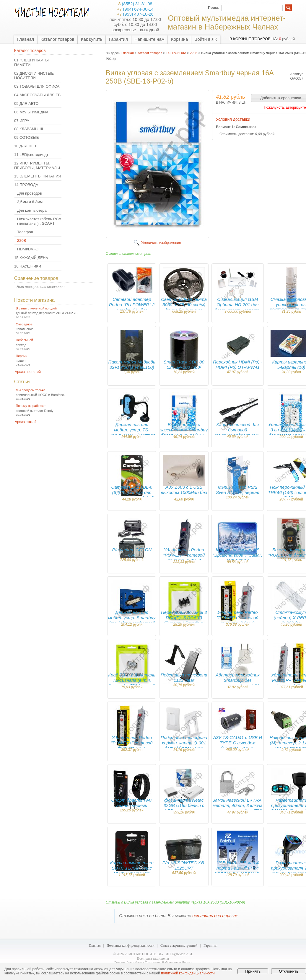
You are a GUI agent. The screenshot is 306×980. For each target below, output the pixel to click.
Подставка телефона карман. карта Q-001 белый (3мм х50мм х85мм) (184, 745)
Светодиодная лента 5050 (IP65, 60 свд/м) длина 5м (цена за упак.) (184, 307)
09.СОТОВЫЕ (27, 137)
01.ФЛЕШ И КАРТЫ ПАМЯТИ (31, 62)
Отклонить (289, 971)
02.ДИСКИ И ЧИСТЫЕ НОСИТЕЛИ (34, 76)
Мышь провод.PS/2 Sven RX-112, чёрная (238, 490)
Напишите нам (149, 39)
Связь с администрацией (179, 945)
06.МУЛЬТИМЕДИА (31, 112)
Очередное (24, 324)
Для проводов (30, 193)
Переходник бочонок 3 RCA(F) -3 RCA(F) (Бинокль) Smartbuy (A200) (184, 620)
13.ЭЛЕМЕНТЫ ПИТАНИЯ (38, 176)
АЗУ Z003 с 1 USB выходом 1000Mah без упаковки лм (184, 492)
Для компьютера (32, 210)
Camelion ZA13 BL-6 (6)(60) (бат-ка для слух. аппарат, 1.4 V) (132, 492)
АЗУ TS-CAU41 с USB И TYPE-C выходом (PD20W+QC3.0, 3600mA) (238, 745)
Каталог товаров (57, 39)
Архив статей (26, 422)
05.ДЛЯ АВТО (26, 103)
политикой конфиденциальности (188, 973)
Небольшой (25, 340)
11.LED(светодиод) (31, 155)
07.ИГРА (22, 121)
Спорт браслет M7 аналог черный (132, 803)
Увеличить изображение (161, 243)
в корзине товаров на (253, 39)
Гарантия (118, 39)
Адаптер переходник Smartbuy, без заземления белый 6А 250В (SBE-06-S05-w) (237, 683)
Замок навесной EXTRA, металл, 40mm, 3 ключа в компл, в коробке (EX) (237, 805)
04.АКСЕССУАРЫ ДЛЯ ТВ (37, 95)
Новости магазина (34, 300)
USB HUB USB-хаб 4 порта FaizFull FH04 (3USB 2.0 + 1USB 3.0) (238, 868)
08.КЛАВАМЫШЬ (29, 129)
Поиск (213, 8)
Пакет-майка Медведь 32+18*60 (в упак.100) (132, 365)
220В (22, 240)
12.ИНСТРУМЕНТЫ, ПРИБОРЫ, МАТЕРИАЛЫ (37, 165)
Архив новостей (28, 372)
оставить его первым (215, 916)
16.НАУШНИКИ (28, 266)
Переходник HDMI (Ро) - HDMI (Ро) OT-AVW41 (238, 365)
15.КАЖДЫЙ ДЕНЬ (31, 258)
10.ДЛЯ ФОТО (27, 146)
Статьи (22, 381)
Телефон (25, 232)
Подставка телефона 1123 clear (184, 677)
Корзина (179, 39)
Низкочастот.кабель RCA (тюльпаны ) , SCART (39, 221)
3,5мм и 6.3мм (30, 202)
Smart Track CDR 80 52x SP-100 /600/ (184, 365)
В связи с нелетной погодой (36, 308)
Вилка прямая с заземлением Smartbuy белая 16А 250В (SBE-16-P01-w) (184, 432)
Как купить (92, 39)
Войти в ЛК (206, 39)
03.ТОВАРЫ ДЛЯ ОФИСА (37, 86)
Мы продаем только (31, 390)
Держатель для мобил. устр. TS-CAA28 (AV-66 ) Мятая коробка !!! (132, 432)
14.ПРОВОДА (26, 185)
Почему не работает (31, 406)
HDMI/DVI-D (28, 249)
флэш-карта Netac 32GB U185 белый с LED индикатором (184, 805)
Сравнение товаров (36, 278)
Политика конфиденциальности (131, 945)
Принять (253, 971)
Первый (22, 356)
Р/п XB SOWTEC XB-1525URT (184, 865)
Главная (26, 39)
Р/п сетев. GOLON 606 (132, 552)
